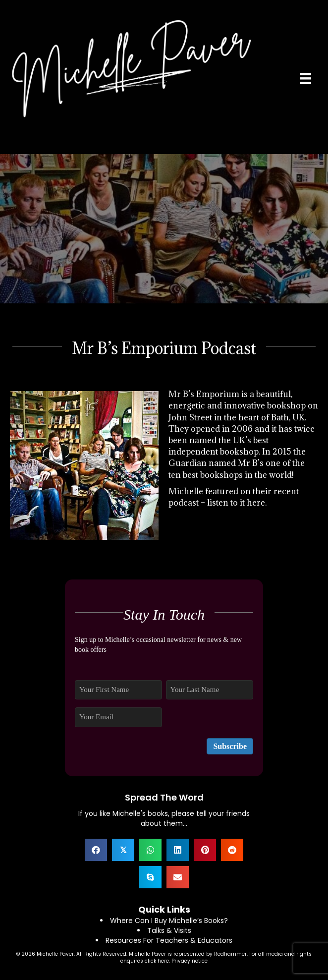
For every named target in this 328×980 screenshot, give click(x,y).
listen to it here (236, 503)
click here (157, 961)
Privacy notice (190, 961)
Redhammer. (232, 954)
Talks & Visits (169, 930)
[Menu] (306, 78)
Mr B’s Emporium (204, 394)
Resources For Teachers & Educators (169, 940)
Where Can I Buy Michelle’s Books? (169, 921)
